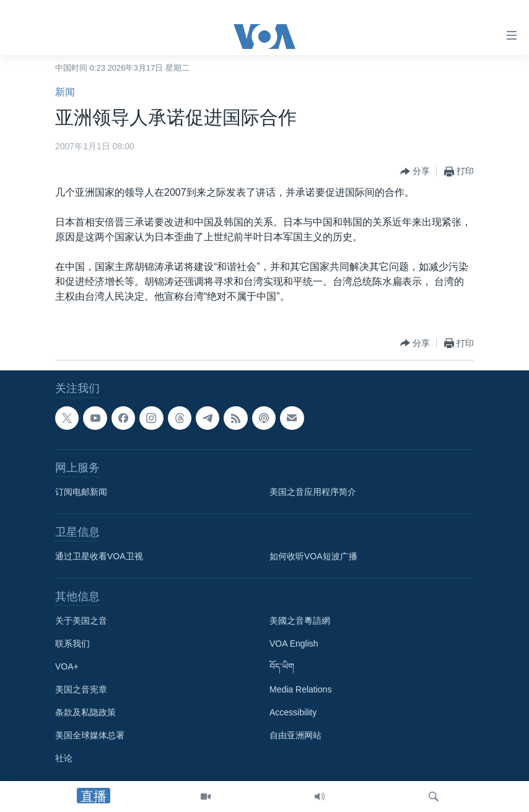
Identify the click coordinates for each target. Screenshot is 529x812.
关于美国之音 (81, 621)
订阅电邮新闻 (81, 492)
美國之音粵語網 (300, 621)
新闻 (65, 92)
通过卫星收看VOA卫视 (99, 556)
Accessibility (293, 712)
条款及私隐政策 (85, 712)
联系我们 (72, 644)
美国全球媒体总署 (90, 735)
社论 (64, 758)
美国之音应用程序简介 (313, 492)
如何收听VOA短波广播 (313, 556)
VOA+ (67, 666)
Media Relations (300, 689)
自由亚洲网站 (295, 735)
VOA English (294, 644)
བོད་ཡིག (282, 666)
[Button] (415, 172)
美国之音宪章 (81, 689)
